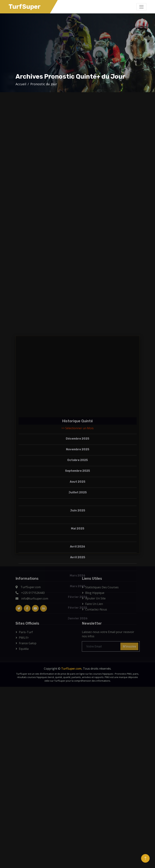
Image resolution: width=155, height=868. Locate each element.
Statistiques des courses (102, 587)
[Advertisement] (82, 46)
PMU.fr (24, 638)
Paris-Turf (26, 632)
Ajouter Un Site (95, 598)
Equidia (24, 649)
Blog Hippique (95, 593)
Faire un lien (94, 604)
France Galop (28, 643)
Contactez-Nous (96, 609)
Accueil (21, 84)
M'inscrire (129, 646)
